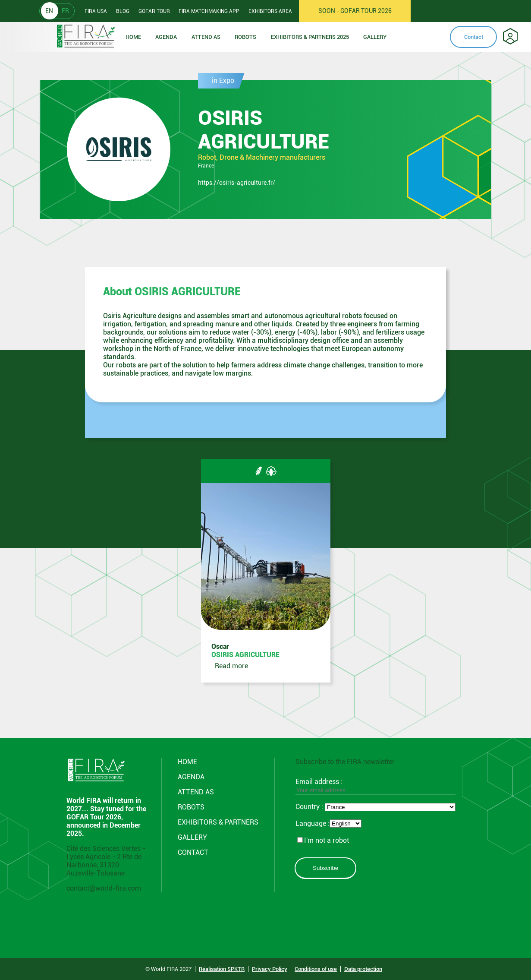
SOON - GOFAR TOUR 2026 (355, 11)
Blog (123, 11)
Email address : (375, 786)
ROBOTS (245, 37)
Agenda (166, 37)
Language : (313, 824)
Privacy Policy (270, 969)
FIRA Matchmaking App (209, 11)
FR (65, 11)
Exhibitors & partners (218, 822)
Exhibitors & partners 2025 (310, 37)
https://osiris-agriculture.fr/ (237, 183)
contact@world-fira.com (104, 888)
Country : (310, 807)
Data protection (363, 969)
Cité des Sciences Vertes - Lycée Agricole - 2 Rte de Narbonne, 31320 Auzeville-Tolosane (106, 861)
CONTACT (193, 852)
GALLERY (192, 837)
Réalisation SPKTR (222, 969)
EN (49, 11)
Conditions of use (316, 969)
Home (133, 37)
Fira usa (96, 11)
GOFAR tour (154, 11)
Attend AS (196, 792)
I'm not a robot (323, 840)
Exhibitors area (270, 11)
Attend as (206, 37)
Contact (474, 37)
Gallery (375, 37)
